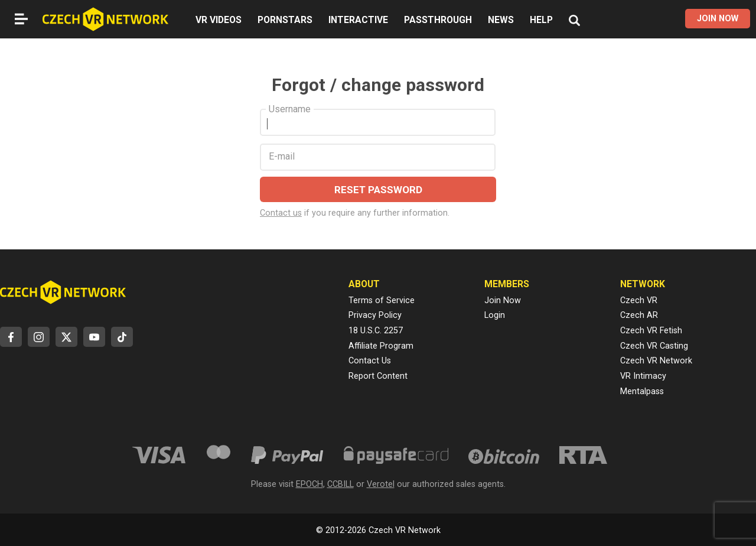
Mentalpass (642, 391)
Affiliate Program (381, 346)
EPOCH (309, 484)
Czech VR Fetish (651, 331)
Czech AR (639, 315)
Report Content (378, 376)
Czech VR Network (656, 361)
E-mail (282, 157)
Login (495, 315)
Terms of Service (382, 300)
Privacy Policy (375, 315)
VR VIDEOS (219, 20)
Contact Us (370, 361)
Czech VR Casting (654, 346)
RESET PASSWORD (378, 190)
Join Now (503, 300)
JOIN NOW (718, 19)
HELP (541, 20)
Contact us (281, 213)
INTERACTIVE (358, 20)
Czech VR (639, 300)
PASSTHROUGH (438, 20)
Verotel (381, 484)
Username (290, 109)
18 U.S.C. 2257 (376, 331)
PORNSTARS (285, 20)
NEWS (501, 20)
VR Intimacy (643, 376)
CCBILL (340, 484)
